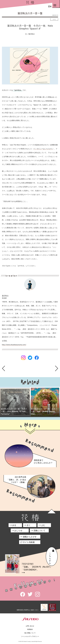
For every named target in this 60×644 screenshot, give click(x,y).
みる (13, 525)
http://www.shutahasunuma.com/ (14, 345)
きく (27, 525)
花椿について (39, 531)
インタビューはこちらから (43, 149)
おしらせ (19, 531)
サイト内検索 (27, 543)
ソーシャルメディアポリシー (30, 636)
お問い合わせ (30, 626)
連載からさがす (28, 537)
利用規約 (30, 629)
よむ (54, 19)
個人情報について (30, 633)
